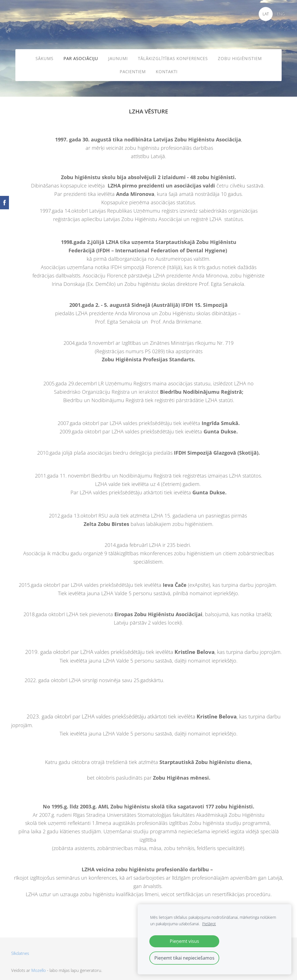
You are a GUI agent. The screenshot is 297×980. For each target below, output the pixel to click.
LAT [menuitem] (264, 14)
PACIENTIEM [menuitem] (133, 70)
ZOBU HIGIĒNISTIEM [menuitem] (240, 56)
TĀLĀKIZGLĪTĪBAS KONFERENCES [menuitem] (173, 56)
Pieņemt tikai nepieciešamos (184, 958)
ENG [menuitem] (279, 14)
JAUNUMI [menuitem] (118, 56)
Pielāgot (209, 924)
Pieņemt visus (184, 941)
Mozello (39, 965)
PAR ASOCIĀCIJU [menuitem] (81, 56)
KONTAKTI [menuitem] (167, 70)
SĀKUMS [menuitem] (44, 56)
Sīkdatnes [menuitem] (20, 948)
